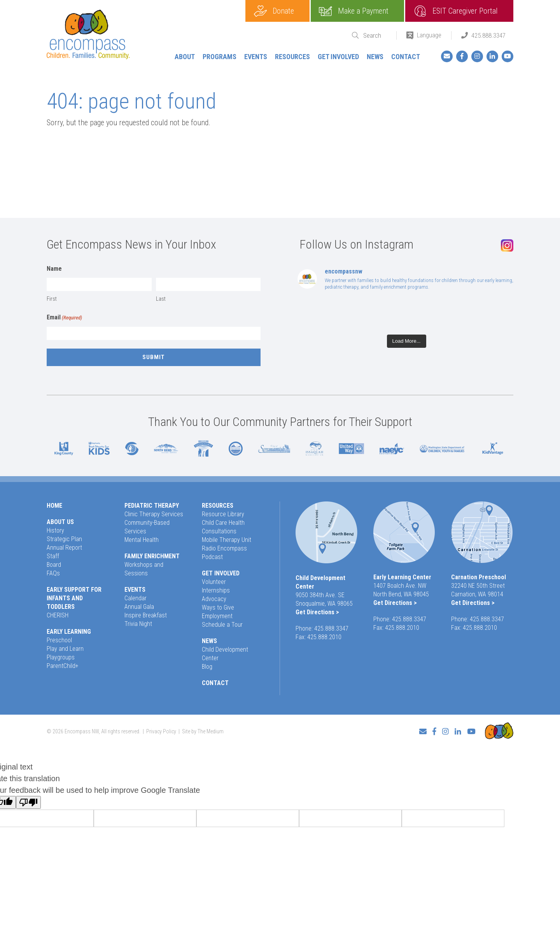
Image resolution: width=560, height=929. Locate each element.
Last (161, 299)
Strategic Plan (64, 539)
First (52, 299)
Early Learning (69, 632)
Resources (292, 57)
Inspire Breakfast (146, 615)
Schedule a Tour (222, 625)
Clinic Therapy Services (154, 514)
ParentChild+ (63, 666)
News (375, 57)
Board (54, 565)
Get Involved (338, 57)
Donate (283, 11)
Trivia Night (138, 624)
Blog (207, 667)
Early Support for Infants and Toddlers (74, 598)
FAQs (53, 573)
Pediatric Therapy (152, 506)
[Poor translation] (28, 802)
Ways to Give (218, 607)
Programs (220, 57)
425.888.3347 (488, 35)
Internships (216, 590)
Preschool (59, 640)
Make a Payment (363, 11)
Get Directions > (317, 612)
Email (64, 318)
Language (429, 35)
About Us (60, 522)
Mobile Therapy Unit (227, 540)
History (55, 530)
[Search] (375, 36)
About (185, 57)
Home (54, 506)
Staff (53, 556)
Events (256, 57)
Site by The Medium (203, 731)
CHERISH (58, 615)
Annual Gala (139, 607)
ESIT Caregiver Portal (465, 11)
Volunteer (214, 582)
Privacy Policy (161, 731)
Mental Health (142, 540)
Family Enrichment (152, 556)
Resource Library (223, 514)
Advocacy (214, 599)
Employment (217, 616)
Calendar (136, 598)
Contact (406, 57)
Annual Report (64, 548)
